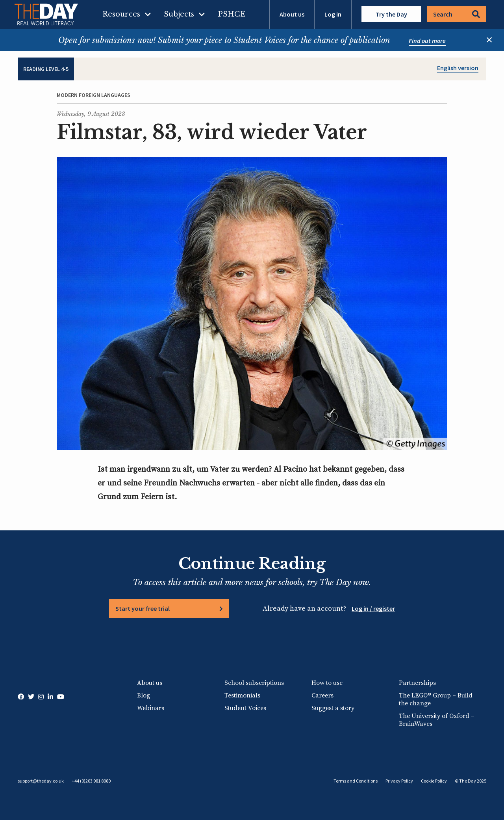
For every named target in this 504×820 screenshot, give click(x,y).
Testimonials (242, 695)
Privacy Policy (399, 781)
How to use (327, 683)
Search (457, 14)
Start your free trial (143, 608)
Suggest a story (333, 708)
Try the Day (391, 14)
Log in (333, 14)
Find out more (427, 41)
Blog (144, 695)
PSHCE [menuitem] (232, 14)
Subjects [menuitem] (179, 14)
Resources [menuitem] (121, 14)
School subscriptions (254, 683)
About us (292, 14)
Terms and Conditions (356, 781)
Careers (322, 695)
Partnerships (417, 683)
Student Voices (245, 708)
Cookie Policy (434, 781)
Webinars (151, 708)
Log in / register (373, 608)
